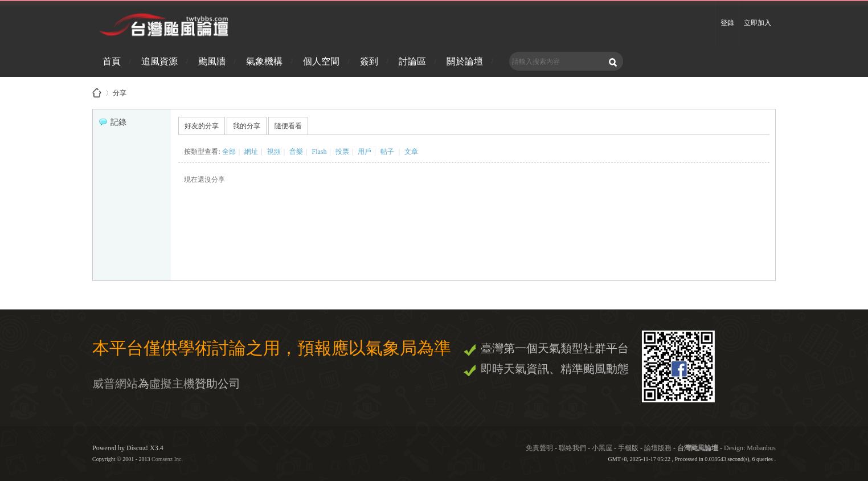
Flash (319, 152)
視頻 (274, 152)
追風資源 (159, 61)
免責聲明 (539, 448)
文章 (411, 152)
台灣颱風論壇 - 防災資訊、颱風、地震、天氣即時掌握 (97, 93)
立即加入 (758, 23)
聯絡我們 (572, 448)
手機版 (628, 448)
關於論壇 (465, 61)
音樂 (296, 152)
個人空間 (321, 61)
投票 (342, 152)
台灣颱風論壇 (699, 448)
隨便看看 (288, 126)
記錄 (112, 122)
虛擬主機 (172, 384)
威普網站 (115, 384)
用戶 (365, 152)
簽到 (369, 61)
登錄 (727, 23)
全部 (229, 152)
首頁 (112, 61)
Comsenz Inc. (167, 459)
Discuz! (137, 448)
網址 (251, 152)
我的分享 (247, 126)
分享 (120, 91)
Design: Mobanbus (750, 448)
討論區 (412, 61)
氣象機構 (264, 61)
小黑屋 (602, 448)
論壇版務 (658, 448)
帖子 (387, 152)
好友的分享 (202, 126)
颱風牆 (212, 61)
